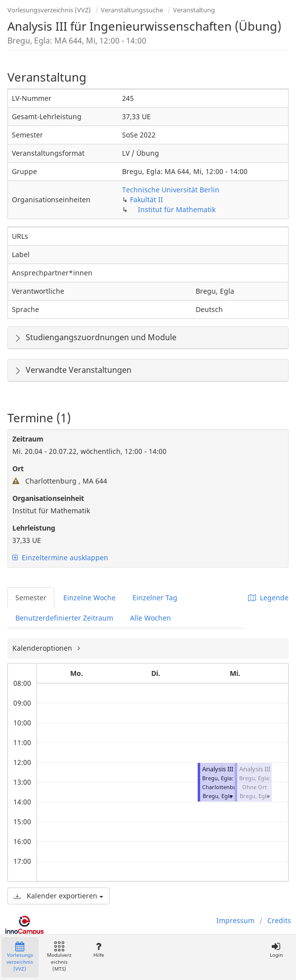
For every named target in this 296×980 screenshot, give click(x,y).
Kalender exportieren (59, 896)
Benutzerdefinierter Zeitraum (64, 618)
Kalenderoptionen (43, 648)
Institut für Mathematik (177, 209)
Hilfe (99, 950)
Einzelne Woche (89, 598)
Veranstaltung (194, 10)
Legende (268, 598)
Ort (18, 468)
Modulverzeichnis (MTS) (59, 957)
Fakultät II (147, 200)
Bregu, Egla (217, 796)
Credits (279, 920)
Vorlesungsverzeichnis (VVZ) (49, 10)
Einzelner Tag (155, 598)
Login (276, 950)
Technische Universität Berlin (171, 190)
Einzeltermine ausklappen (60, 557)
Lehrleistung (34, 528)
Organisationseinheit (48, 498)
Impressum (235, 920)
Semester (31, 598)
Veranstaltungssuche (132, 10)
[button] (231, 796)
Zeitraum (28, 439)
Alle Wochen (150, 618)
